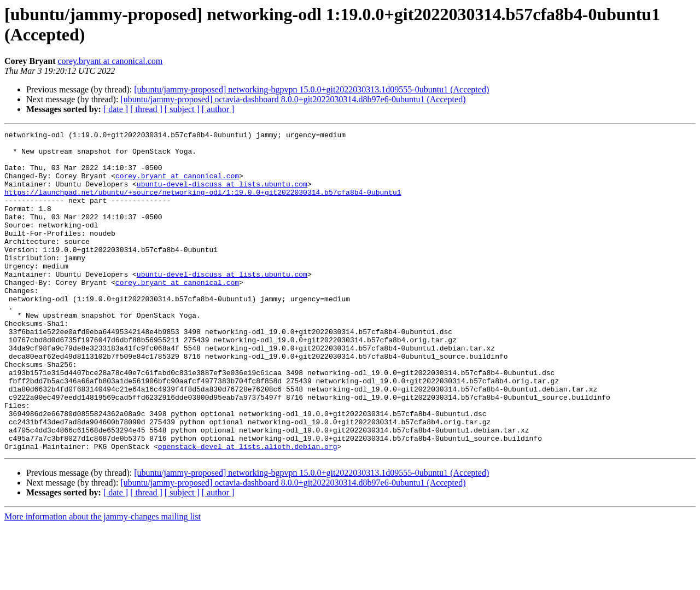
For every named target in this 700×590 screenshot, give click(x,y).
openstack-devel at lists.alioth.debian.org (248, 510)
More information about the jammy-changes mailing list (103, 580)
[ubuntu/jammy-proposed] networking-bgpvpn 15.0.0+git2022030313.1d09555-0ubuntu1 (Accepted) (311, 89)
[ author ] (218, 109)
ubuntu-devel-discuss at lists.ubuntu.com (222, 195)
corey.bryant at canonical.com (110, 61)
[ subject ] (182, 109)
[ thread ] (146, 109)
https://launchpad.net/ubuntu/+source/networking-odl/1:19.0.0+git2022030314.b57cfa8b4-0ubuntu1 (203, 205)
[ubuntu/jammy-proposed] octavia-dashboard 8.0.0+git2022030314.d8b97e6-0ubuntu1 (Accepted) (293, 99)
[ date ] (116, 109)
